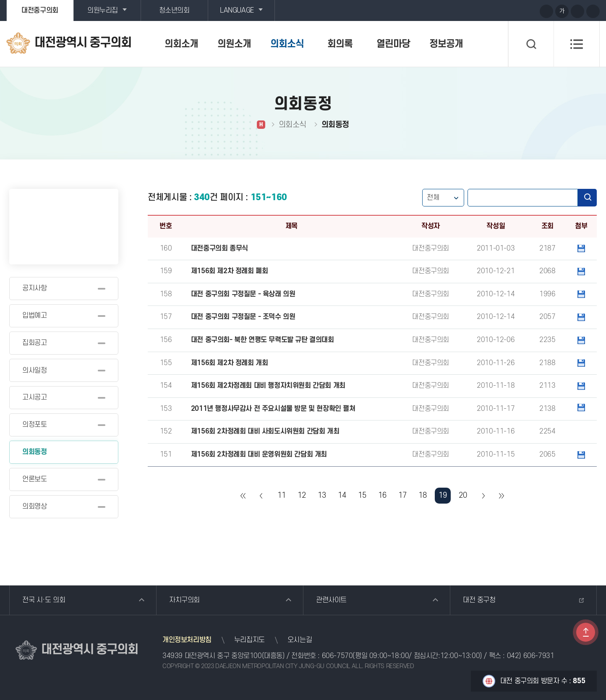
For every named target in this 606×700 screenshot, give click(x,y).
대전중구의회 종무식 (219, 248)
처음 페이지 (243, 496)
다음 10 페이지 (483, 496)
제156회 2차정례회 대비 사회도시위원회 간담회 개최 (265, 431)
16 (382, 495)
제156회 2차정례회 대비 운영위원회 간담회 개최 (259, 454)
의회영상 (34, 507)
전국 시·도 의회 (44, 600)
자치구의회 (184, 600)
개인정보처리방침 (187, 640)
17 (402, 495)
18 (422, 495)
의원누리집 (103, 10)
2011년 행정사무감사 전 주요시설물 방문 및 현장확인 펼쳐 (273, 409)
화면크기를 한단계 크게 (546, 11)
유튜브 (499, 11)
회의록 (340, 44)
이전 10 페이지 (261, 496)
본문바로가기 (0, 0)
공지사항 (34, 288)
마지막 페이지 (501, 496)
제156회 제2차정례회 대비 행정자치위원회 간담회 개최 (268, 386)
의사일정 (34, 371)
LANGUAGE (237, 10)
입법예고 (34, 316)
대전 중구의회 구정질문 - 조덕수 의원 (243, 317)
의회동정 (34, 452)
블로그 (515, 11)
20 (463, 495)
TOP (586, 632)
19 (443, 495)
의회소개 (181, 44)
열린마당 (393, 44)
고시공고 (34, 397)
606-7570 (337, 656)
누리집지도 (249, 640)
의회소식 (287, 44)
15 (362, 495)
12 (302, 495)
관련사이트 (331, 600)
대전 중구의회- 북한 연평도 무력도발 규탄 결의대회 (263, 340)
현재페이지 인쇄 (593, 11)
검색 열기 (531, 44)
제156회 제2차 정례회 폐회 (230, 271)
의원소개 (234, 44)
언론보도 (34, 479)
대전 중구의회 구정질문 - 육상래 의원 (243, 294)
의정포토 (34, 425)
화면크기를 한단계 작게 (577, 11)
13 (322, 495)
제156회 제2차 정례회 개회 (230, 363)
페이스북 (530, 11)
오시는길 (300, 640)
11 (281, 495)
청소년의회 (174, 10)
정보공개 (446, 44)
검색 (587, 198)
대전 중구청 (479, 600)
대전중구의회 (40, 10)
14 (342, 495)
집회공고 (34, 343)
